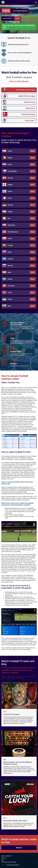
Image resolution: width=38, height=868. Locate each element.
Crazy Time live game (12, 714)
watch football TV (8, 18)
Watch (32, 151)
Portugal (10, 245)
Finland (10, 191)
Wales (9, 306)
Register (19, 848)
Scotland (10, 259)
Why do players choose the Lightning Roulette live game (17, 763)
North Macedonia (13, 232)
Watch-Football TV (6, 856)
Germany (10, 205)
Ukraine (10, 299)
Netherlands (11, 225)
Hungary (10, 212)
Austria (10, 151)
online (17, 18)
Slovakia (10, 266)
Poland (10, 239)
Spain (9, 272)
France (10, 198)
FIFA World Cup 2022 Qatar (9, 862)
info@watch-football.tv (13, 865)
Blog (5, 712)
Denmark (10, 178)
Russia (10, 252)
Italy (9, 218)
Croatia (10, 165)
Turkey (10, 293)
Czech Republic (12, 171)
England (10, 185)
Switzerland (11, 286)
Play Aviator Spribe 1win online (15, 821)
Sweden (10, 279)
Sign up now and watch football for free (19, 27)
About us (4, 858)
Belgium (10, 158)
